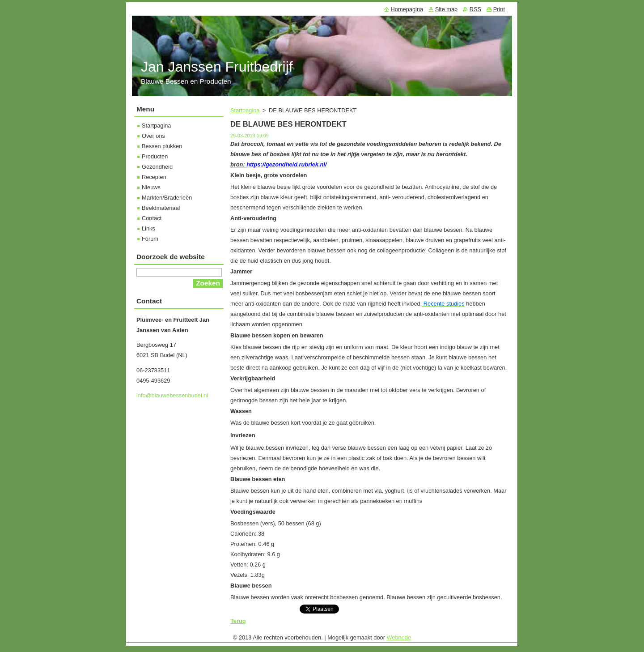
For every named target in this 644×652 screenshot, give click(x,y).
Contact (152, 218)
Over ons (153, 136)
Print (499, 9)
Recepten (154, 177)
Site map (447, 9)
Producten (155, 156)
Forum (150, 239)
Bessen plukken (162, 146)
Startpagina (245, 110)
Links (148, 228)
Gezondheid (157, 167)
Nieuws (151, 187)
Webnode (399, 637)
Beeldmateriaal (161, 208)
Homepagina (407, 9)
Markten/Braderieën (167, 198)
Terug (238, 621)
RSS (475, 9)
